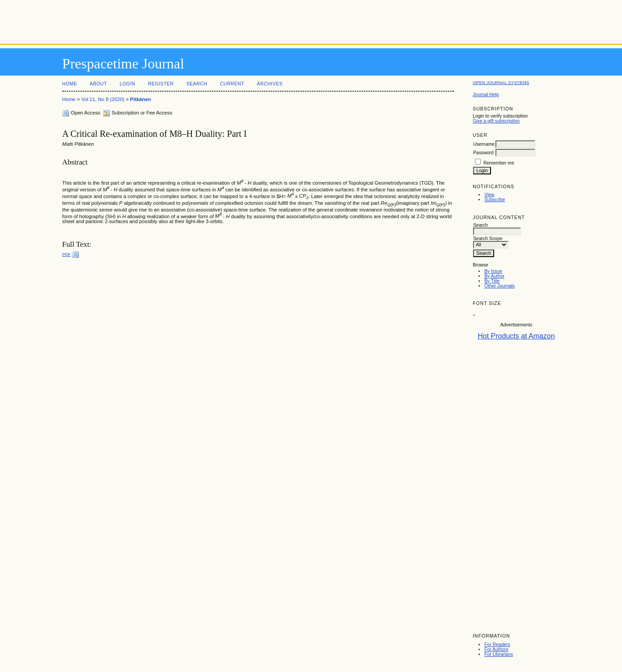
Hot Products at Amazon (516, 336)
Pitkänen (141, 99)
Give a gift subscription (496, 121)
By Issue (493, 271)
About (98, 84)
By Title (492, 281)
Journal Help (486, 95)
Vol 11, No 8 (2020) (103, 99)
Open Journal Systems (501, 82)
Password (483, 153)
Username (484, 144)
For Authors (496, 649)
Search (197, 84)
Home (70, 84)
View (489, 195)
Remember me (499, 163)
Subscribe (495, 200)
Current (232, 84)
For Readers (497, 645)
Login (128, 84)
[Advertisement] (311, 20)
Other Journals (499, 286)
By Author (494, 276)
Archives (270, 84)
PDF (66, 254)
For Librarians (499, 654)
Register (161, 84)
